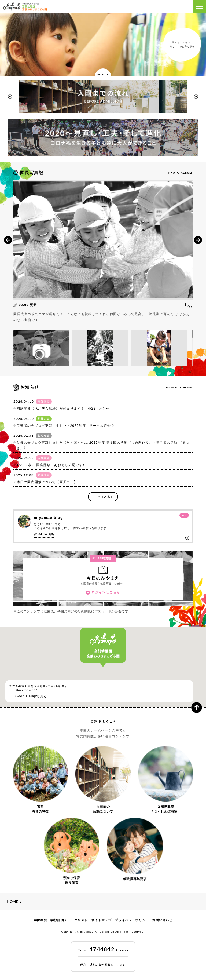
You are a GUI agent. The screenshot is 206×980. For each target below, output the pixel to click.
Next (198, 240)
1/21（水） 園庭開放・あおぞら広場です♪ (51, 465)
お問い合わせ (162, 920)
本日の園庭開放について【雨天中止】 (47, 482)
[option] (103, 96)
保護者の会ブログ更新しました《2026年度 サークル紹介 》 (66, 426)
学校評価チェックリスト (69, 920)
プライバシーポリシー (132, 920)
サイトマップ (101, 920)
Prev (8, 240)
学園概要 (40, 920)
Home (12, 902)
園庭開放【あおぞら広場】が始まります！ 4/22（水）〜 (63, 409)
